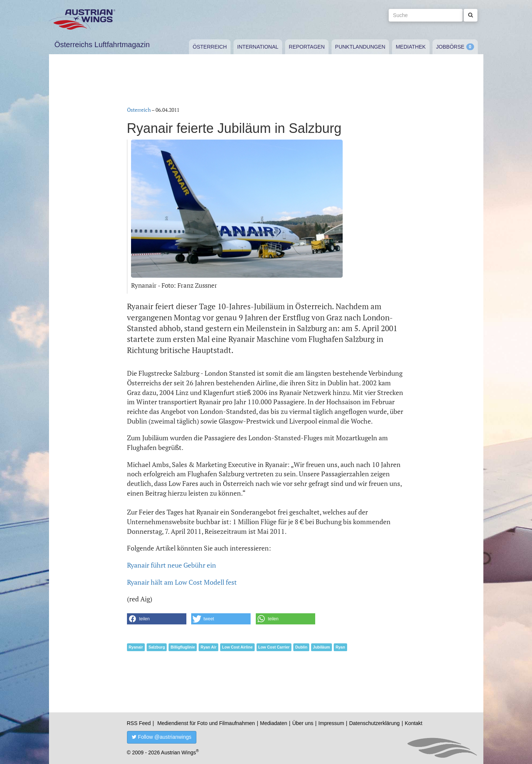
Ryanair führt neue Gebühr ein (172, 565)
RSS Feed (139, 723)
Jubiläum (322, 647)
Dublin (301, 647)
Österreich (210, 47)
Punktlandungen (360, 47)
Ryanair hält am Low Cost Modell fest (182, 582)
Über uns (303, 723)
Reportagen (307, 47)
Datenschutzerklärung (374, 723)
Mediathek (411, 47)
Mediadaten (273, 723)
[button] (157, 619)
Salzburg (157, 647)
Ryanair (136, 647)
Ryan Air (208, 647)
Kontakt (413, 723)
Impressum (331, 723)
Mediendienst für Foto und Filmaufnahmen (206, 723)
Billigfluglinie (183, 647)
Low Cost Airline (237, 647)
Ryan (340, 647)
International (258, 47)
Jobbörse (450, 47)
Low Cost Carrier (274, 647)
